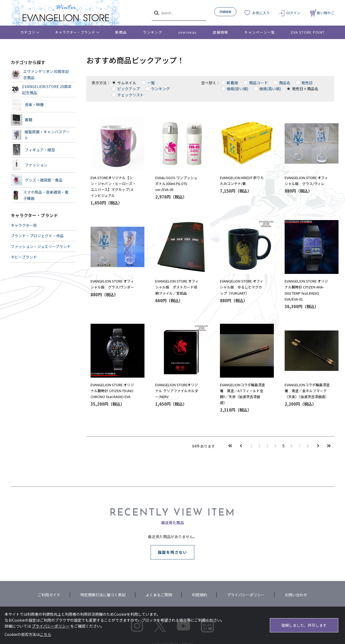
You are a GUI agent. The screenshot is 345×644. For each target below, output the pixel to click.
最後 (329, 446)
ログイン (293, 13)
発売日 (307, 83)
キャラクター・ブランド (75, 32)
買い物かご (322, 13)
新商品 (121, 32)
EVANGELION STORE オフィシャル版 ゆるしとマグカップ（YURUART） (242, 287)
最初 (230, 446)
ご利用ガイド (49, 595)
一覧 (151, 83)
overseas (187, 32)
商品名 (285, 83)
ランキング (153, 32)
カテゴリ (28, 32)
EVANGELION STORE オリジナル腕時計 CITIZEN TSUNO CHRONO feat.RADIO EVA (112, 391)
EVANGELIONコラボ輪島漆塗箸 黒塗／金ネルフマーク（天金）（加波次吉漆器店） (307, 391)
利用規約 (199, 595)
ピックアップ (129, 89)
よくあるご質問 (159, 595)
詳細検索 (225, 12)
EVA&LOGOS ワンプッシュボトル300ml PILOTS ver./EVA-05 (176, 184)
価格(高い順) (270, 89)
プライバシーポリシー (246, 595)
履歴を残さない (172, 552)
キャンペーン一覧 (259, 32)
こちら (46, 634)
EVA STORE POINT (308, 32)
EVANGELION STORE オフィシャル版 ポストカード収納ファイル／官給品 (177, 287)
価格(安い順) (237, 89)
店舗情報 (220, 32)
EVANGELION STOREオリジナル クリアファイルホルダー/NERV (177, 391)
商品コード (258, 83)
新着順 (232, 83)
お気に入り (261, 13)
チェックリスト (130, 95)
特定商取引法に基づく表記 (103, 595)
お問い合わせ (296, 595)
